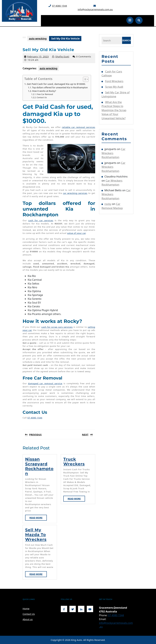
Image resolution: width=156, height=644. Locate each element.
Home (26, 608)
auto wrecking (38, 39)
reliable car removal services (79, 127)
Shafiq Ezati (62, 57)
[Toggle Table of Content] (84, 79)
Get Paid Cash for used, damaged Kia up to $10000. (56, 84)
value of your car (76, 233)
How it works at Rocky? (44, 91)
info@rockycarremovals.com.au (95, 9)
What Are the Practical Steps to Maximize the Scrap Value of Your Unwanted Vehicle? (114, 110)
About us (28, 619)
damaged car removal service (45, 383)
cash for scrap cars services (57, 327)
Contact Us (42, 97)
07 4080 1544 (60, 6)
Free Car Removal (45, 94)
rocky (108, 204)
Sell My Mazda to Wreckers (36, 535)
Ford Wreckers (114, 81)
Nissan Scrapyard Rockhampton (39, 466)
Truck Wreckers (74, 461)
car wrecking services (75, 193)
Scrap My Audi (114, 87)
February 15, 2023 (38, 57)
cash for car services (41, 220)
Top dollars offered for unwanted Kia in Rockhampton (60, 87)
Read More (38, 518)
